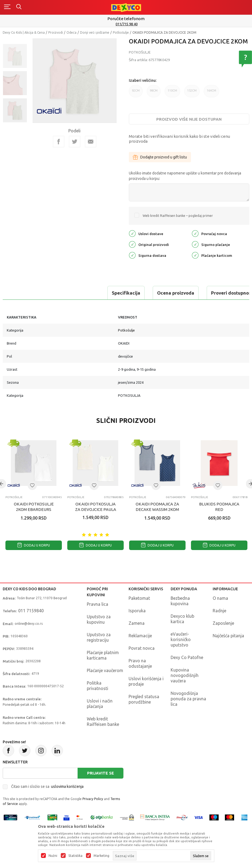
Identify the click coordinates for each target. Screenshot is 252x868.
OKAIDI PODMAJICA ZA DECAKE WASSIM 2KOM (157, 507)
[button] (32, 485)
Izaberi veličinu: (143, 80)
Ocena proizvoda (75, 293)
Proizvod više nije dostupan (189, 119)
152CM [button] (192, 93)
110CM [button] (172, 93)
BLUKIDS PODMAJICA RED (219, 507)
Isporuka (137, 611)
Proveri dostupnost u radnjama (144, 293)
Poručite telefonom (126, 19)
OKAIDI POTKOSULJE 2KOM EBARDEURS (34, 507)
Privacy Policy (93, 799)
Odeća (71, 32)
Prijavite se (101, 773)
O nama (220, 598)
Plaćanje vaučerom (105, 670)
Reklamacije (140, 636)
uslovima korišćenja (67, 786)
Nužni (53, 856)
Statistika (75, 856)
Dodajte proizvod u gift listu (160, 157)
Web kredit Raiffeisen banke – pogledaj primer (178, 216)
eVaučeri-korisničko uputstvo (181, 639)
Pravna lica (98, 604)
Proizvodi (56, 32)
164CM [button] (211, 93)
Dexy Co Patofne (187, 657)
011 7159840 (31, 611)
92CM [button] (136, 93)
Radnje (219, 611)
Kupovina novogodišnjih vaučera (185, 675)
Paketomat (139, 598)
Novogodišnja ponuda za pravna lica (188, 699)
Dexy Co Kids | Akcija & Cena (24, 32)
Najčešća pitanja (228, 636)
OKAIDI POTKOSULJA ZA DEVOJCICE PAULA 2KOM (96, 509)
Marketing (101, 856)
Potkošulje (121, 32)
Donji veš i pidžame (95, 32)
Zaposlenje (223, 623)
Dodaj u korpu (34, 545)
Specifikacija (25, 293)
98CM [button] (154, 93)
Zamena (137, 623)
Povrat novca (142, 648)
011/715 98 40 (127, 24)
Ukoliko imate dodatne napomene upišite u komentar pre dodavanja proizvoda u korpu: (185, 176)
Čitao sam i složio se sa (47, 786)
